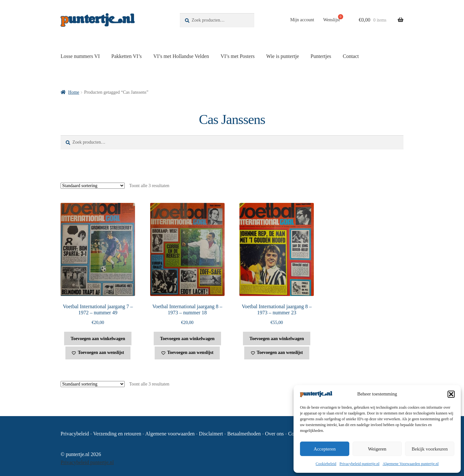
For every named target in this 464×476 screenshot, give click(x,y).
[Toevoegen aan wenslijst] (98, 353)
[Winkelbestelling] (93, 186)
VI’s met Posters (237, 56)
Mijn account (302, 20)
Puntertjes (321, 56)
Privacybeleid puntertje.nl (360, 464)
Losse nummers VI (80, 56)
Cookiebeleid (326, 464)
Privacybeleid (75, 434)
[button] (451, 394)
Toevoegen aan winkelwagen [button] (98, 339)
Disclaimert (211, 434)
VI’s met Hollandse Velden (181, 56)
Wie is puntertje (283, 56)
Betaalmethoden (244, 434)
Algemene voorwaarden (170, 434)
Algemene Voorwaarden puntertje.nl (411, 464)
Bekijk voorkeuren (430, 449)
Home (74, 92)
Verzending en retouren (117, 434)
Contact (351, 56)
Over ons (275, 434)
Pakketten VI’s (126, 56)
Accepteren (324, 449)
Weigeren (377, 449)
